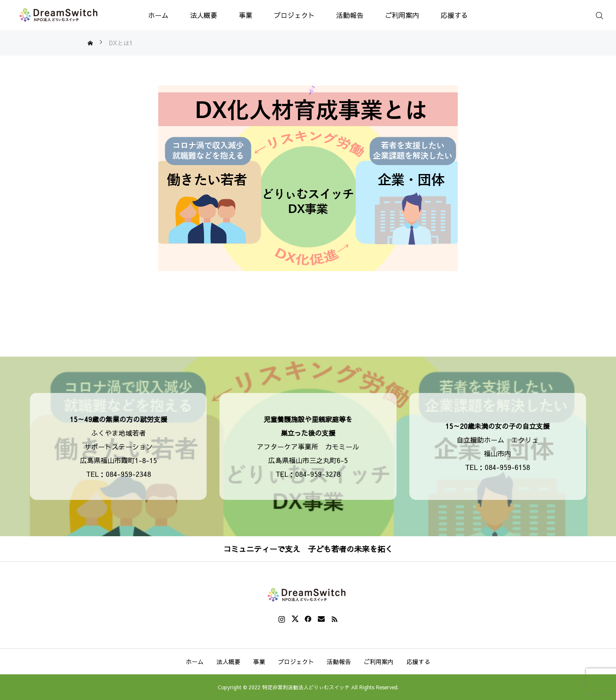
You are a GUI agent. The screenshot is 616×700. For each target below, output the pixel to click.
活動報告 (350, 15)
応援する (454, 15)
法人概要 (204, 15)
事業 (246, 15)
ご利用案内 (402, 15)
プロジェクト (294, 15)
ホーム (158, 15)
